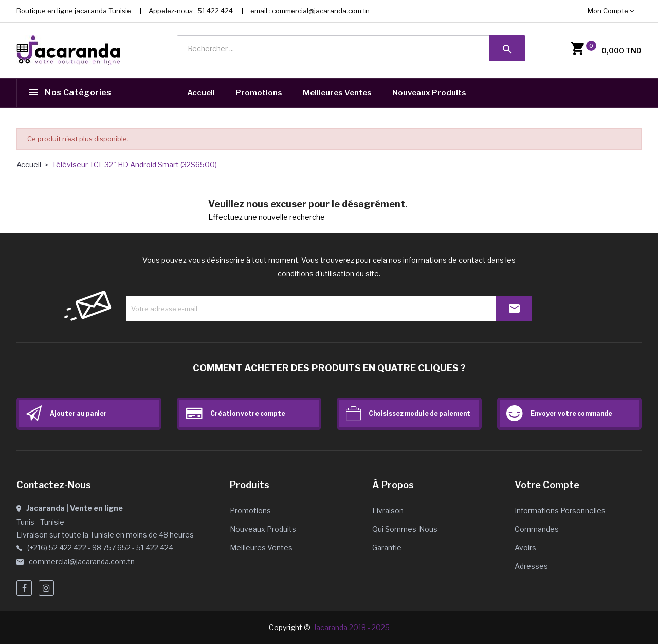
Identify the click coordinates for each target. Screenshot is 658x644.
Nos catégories (78, 93)
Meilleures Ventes (337, 93)
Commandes (537, 529)
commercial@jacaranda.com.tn (321, 11)
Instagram (46, 588)
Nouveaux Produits (429, 93)
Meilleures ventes (261, 548)
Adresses (531, 566)
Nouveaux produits (263, 529)
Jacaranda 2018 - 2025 (352, 627)
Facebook (24, 588)
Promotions (259, 93)
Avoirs (525, 548)
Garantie (387, 548)
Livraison (388, 511)
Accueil (201, 93)
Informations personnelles (560, 511)
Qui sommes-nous (405, 529)
